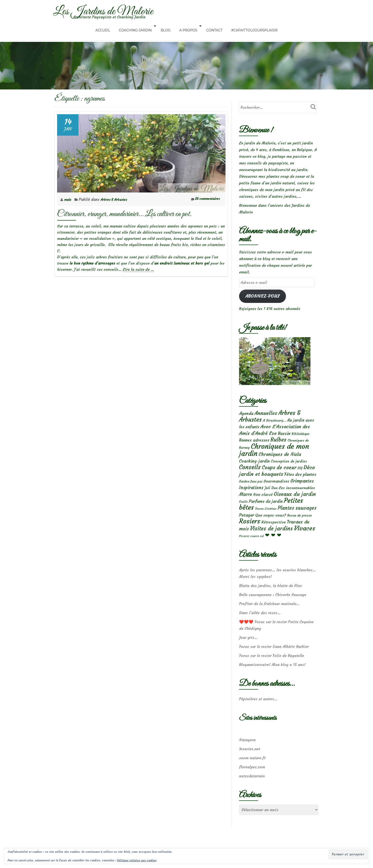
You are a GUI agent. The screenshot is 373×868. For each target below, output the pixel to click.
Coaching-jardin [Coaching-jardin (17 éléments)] (254, 465)
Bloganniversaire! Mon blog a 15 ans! (272, 676)
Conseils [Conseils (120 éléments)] (250, 472)
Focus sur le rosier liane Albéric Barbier (274, 658)
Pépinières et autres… (258, 710)
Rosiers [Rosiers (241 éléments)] (250, 531)
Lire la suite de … (138, 269)
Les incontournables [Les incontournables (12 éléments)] (297, 494)
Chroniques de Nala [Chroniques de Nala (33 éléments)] (280, 458)
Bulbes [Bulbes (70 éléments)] (278, 443)
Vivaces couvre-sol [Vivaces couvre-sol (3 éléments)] (251, 547)
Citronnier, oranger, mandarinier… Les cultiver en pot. (124, 214)
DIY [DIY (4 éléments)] (300, 473)
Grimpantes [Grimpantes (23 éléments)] (302, 487)
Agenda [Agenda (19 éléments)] (246, 414)
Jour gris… (248, 649)
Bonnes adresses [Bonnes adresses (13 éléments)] (254, 443)
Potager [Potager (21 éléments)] (247, 525)
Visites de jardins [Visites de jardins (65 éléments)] (271, 539)
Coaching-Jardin (139, 26)
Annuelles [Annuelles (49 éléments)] (266, 414)
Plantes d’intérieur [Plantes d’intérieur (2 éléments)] (266, 518)
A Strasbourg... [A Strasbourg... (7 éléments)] (274, 421)
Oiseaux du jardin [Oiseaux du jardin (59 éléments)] (295, 501)
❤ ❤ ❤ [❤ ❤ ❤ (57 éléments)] (273, 546)
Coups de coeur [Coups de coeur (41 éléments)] (279, 473)
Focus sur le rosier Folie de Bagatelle (272, 667)
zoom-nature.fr (252, 769)
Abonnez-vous (263, 296)
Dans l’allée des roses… (260, 624)
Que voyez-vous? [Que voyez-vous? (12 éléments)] (271, 525)
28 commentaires (203, 199)
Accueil (111, 26)
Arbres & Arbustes (118, 199)
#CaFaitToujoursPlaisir (246, 26)
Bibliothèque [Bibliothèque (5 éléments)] (301, 436)
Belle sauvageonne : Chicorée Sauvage (273, 606)
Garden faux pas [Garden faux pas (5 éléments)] (251, 487)
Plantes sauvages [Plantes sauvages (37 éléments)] (297, 517)
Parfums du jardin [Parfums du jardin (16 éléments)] (266, 509)
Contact (211, 26)
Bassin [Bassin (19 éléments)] (284, 435)
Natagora (247, 751)
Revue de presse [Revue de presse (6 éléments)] (299, 525)
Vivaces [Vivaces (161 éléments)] (305, 539)
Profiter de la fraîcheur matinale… (269, 615)
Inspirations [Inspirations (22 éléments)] (251, 494)
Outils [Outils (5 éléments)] (243, 510)
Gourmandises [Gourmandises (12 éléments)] (276, 487)
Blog (168, 26)
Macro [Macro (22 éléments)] (245, 501)
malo (69, 199)
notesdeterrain (252, 788)
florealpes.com (252, 779)
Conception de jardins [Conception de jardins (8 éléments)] (289, 466)
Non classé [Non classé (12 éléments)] (263, 502)
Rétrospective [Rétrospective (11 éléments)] (274, 532)
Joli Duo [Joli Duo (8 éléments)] (271, 494)
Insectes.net (250, 760)
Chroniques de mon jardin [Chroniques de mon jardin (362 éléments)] (274, 454)
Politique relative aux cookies (137, 860)
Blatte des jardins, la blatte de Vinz (270, 597)
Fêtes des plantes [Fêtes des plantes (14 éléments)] (300, 480)
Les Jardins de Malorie (115, 11)
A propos (186, 26)
